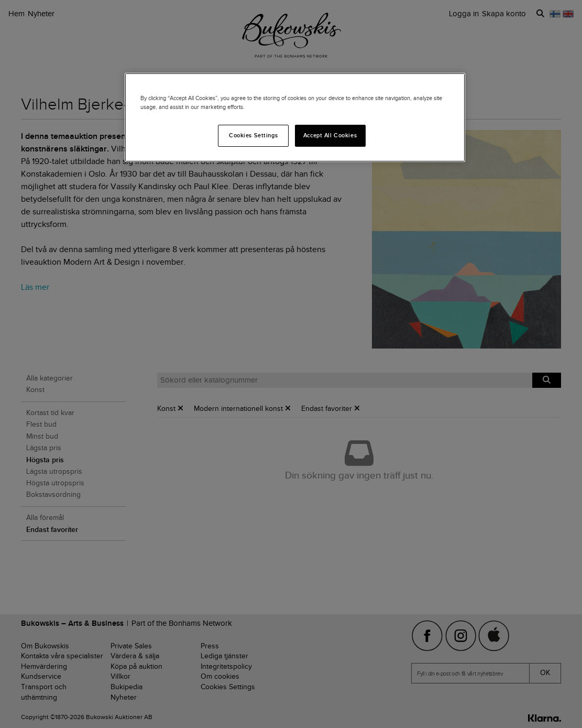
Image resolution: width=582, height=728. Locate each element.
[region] (295, 117)
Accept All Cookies (330, 135)
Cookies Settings (253, 135)
